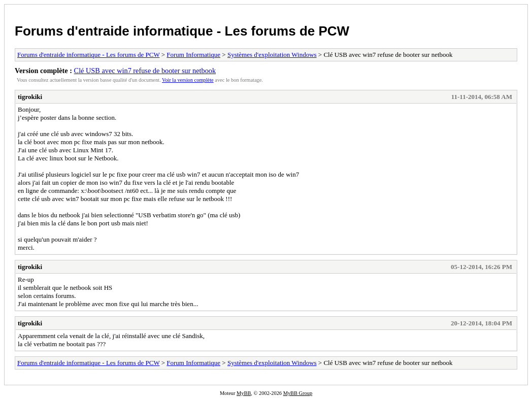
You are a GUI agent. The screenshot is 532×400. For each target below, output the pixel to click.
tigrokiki (30, 97)
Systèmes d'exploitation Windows (272, 55)
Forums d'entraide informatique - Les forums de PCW (182, 31)
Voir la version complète (188, 80)
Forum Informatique (193, 55)
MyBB (244, 393)
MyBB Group (298, 393)
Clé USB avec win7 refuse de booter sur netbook (145, 71)
